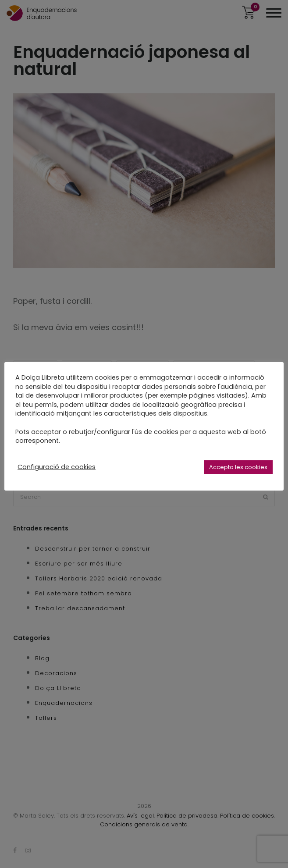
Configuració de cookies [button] (57, 467)
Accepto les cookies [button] (238, 467)
